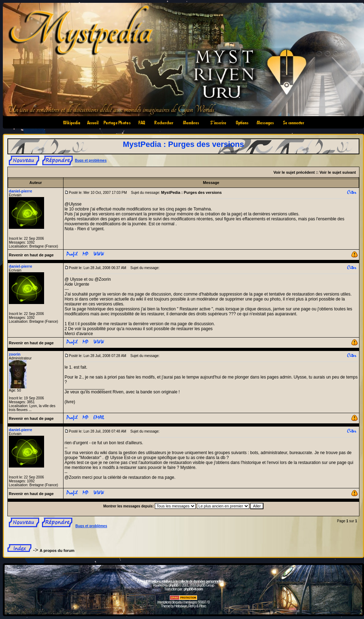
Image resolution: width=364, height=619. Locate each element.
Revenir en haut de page (31, 255)
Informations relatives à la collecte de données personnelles (183, 581)
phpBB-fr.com (193, 589)
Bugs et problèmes (91, 160)
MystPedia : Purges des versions (183, 144)
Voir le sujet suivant (338, 172)
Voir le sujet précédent (294, 172)
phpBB (174, 585)
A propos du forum (57, 550)
